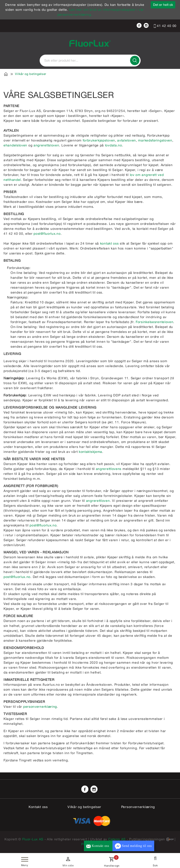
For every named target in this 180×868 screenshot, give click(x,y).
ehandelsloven (16, 145)
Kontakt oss (38, 807)
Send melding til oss (133, 846)
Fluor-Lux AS (33, 839)
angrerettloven (98, 501)
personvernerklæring (40, 707)
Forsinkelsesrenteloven (154, 322)
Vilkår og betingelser (31, 74)
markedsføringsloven (155, 140)
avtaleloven (127, 140)
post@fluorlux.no (47, 234)
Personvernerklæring (138, 807)
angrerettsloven (46, 145)
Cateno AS (117, 839)
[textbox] (90, 61)
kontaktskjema (90, 452)
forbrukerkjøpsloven (99, 140)
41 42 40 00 (165, 26)
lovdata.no (114, 145)
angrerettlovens (109, 469)
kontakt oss (109, 243)
